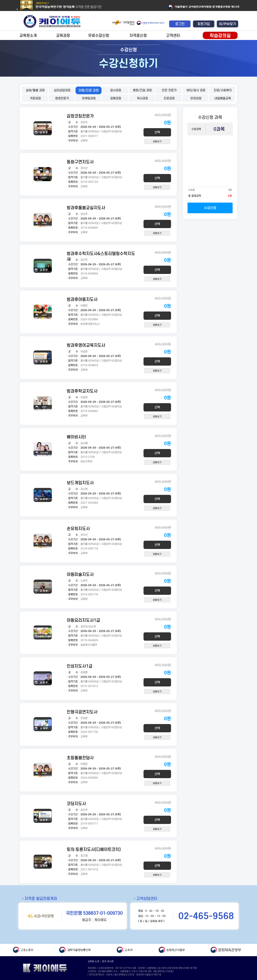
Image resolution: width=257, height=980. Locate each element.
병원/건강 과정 (142, 90)
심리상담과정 (62, 90)
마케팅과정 (89, 98)
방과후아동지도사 (82, 299)
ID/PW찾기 (227, 24)
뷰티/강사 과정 (196, 90)
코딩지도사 (76, 804)
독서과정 (142, 98)
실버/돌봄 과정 (35, 90)
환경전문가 (62, 98)
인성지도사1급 (80, 666)
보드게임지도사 (80, 483)
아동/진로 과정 (89, 90)
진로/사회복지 (223, 90)
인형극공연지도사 (82, 712)
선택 (157, 132)
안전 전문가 (169, 90)
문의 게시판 (108, 961)
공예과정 (116, 98)
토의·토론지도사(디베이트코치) (94, 849)
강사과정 (116, 90)
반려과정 (196, 98)
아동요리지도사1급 (83, 620)
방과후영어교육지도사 (86, 345)
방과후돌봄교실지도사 (86, 208)
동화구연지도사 (80, 162)
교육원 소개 (93, 961)
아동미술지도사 (80, 574)
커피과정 (35, 98)
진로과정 (169, 98)
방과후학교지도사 (82, 391)
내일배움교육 (223, 98)
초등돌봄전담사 (80, 758)
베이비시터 (76, 437)
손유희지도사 (78, 529)
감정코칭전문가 (80, 116)
